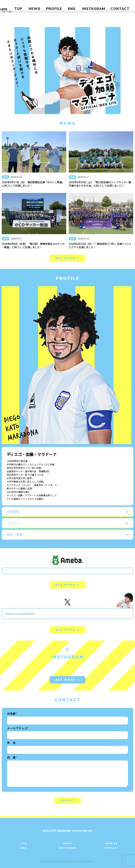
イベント (13, 523)
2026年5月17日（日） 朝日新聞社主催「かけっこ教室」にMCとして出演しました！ (33, 184)
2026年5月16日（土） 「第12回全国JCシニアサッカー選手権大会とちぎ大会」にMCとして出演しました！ (100, 184)
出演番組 (13, 512)
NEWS (34, 9)
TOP (18, 9)
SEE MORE (68, 258)
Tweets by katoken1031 (20, 614)
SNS (71, 9)
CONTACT (120, 9)
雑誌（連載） (16, 534)
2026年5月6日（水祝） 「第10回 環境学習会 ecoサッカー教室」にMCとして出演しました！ (33, 245)
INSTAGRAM (94, 9)
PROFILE (54, 9)
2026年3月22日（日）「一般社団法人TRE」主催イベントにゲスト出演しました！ (100, 245)
